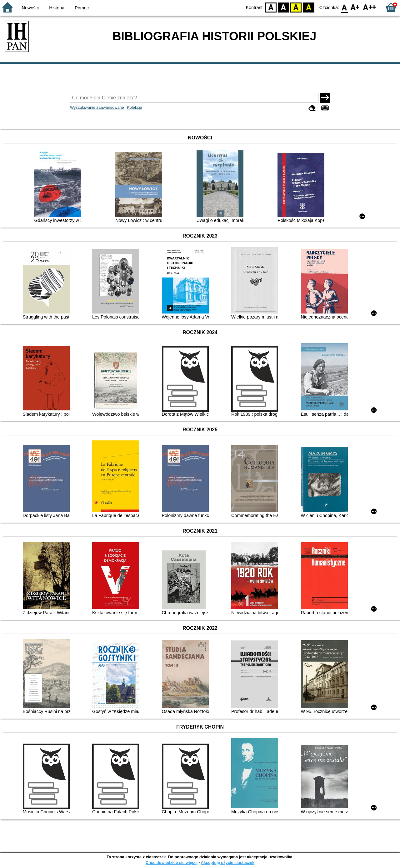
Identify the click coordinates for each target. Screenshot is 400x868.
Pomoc (82, 8)
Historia (57, 8)
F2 (370, 7)
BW (283, 7)
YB (296, 7)
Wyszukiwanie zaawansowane (97, 107)
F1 (355, 7)
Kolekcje (134, 107)
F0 (344, 7)
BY (309, 7)
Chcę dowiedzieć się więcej (172, 863)
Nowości (30, 8)
